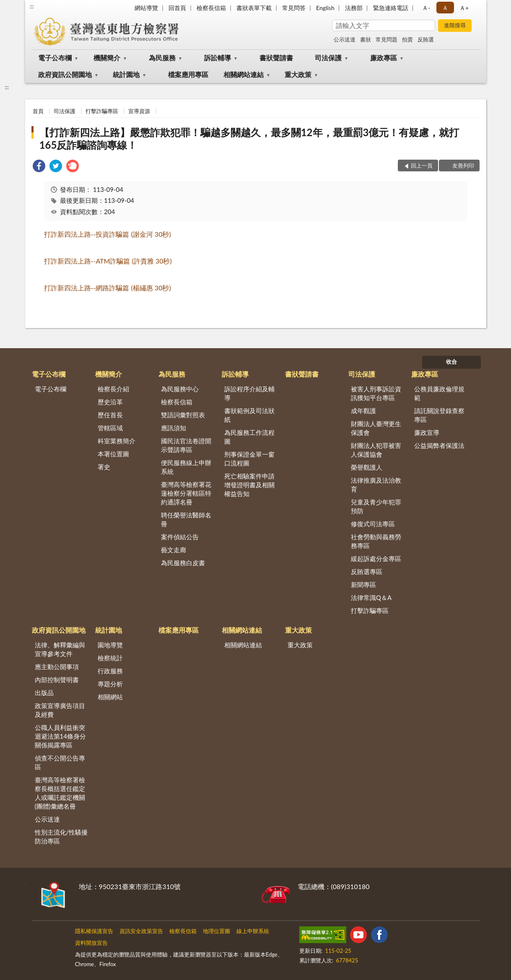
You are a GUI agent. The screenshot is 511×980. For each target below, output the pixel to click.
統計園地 (126, 74)
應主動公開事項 (57, 667)
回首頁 (177, 8)
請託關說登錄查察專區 (439, 415)
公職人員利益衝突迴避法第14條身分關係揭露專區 (60, 736)
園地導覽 (110, 645)
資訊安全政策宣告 (141, 931)
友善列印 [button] (463, 165)
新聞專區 (363, 584)
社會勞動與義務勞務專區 (376, 541)
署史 (104, 467)
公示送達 (345, 39)
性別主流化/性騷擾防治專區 (61, 836)
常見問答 (294, 8)
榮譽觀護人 (367, 467)
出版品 (44, 693)
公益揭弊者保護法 (439, 445)
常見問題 (386, 39)
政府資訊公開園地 (65, 74)
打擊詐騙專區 (102, 111)
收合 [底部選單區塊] (451, 362)
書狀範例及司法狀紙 (249, 415)
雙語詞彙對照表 (183, 415)
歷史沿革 (110, 402)
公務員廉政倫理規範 (439, 393)
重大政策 (298, 74)
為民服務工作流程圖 (249, 437)
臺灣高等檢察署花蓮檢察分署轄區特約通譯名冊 (186, 493)
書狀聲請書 (276, 58)
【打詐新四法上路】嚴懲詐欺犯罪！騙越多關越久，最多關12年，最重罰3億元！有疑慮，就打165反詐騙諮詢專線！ (249, 138)
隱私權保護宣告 (94, 931)
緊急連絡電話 (391, 8)
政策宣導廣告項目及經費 (60, 710)
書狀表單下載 (254, 8)
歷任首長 (110, 415)
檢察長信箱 (211, 8)
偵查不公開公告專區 (60, 762)
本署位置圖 (113, 454)
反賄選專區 (367, 571)
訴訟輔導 (218, 58)
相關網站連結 (244, 74)
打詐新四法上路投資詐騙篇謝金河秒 (108, 234)
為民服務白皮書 (183, 563)
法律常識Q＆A (371, 597)
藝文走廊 (174, 550)
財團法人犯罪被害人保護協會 (376, 450)
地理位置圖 (217, 931)
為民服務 (162, 58)
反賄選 (426, 39)
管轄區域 (110, 428)
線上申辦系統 (253, 931)
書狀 (366, 39)
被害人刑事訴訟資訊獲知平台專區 (376, 393)
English (325, 8)
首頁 (38, 111)
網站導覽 (146, 8)
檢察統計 (110, 658)
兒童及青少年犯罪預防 (376, 506)
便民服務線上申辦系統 (186, 467)
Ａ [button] (445, 8)
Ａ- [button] (426, 8)
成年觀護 (363, 411)
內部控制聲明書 (57, 680)
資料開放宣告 (91, 943)
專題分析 (110, 684)
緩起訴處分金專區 (376, 559)
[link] (39, 167)
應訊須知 (174, 428)
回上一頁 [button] (422, 165)
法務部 (354, 8)
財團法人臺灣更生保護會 (376, 428)
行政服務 (110, 671)
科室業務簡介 (117, 441)
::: (32, 6)
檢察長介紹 (113, 389)
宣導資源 (139, 111)
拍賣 (407, 39)
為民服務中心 (180, 389)
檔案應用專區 (188, 74)
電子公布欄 (55, 58)
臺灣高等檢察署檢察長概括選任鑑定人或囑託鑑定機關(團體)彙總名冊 (60, 793)
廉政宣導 (427, 432)
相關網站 (110, 697)
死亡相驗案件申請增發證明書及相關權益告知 (249, 485)
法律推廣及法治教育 (376, 485)
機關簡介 (107, 58)
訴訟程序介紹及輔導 (249, 393)
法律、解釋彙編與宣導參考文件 (60, 649)
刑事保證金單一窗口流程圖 (249, 459)
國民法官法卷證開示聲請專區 (186, 445)
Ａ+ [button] (464, 8)
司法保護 (328, 58)
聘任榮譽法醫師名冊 (186, 519)
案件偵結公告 (180, 537)
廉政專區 (384, 58)
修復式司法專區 (373, 524)
